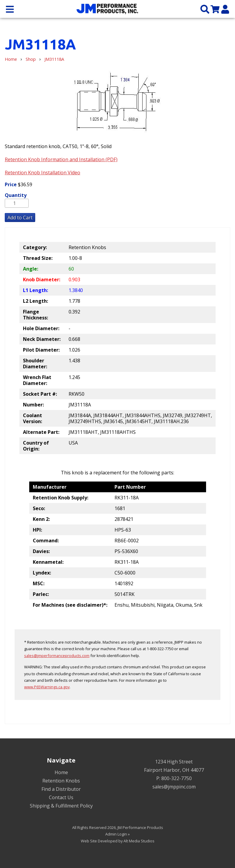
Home (11, 59)
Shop (31, 59)
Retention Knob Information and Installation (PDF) (61, 159)
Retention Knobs (61, 781)
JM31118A (54, 59)
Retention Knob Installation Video (42, 173)
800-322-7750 (177, 778)
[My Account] (225, 9)
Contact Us (61, 797)
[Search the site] (205, 9)
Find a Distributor (61, 789)
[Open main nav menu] (10, 9)
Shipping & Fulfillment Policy (61, 806)
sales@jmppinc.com (174, 787)
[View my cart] (215, 9)
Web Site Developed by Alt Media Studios (118, 841)
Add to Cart (20, 218)
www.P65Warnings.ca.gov (47, 687)
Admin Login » (117, 834)
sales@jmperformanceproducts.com (57, 656)
